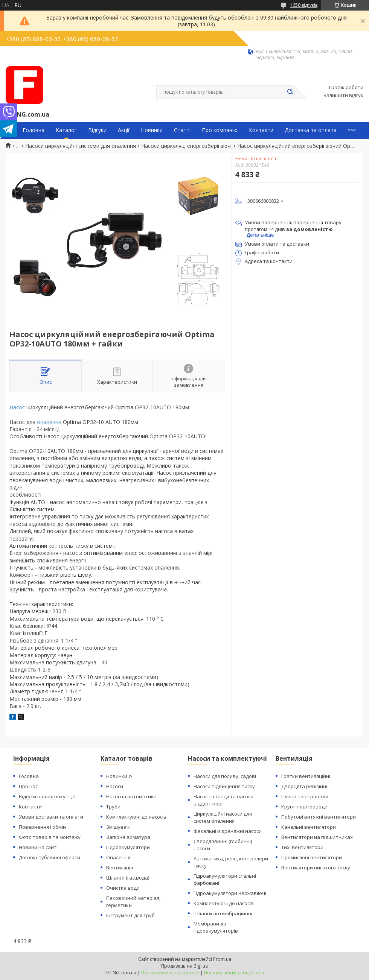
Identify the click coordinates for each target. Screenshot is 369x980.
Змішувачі (118, 827)
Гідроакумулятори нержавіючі (230, 893)
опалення (49, 422)
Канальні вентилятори (309, 827)
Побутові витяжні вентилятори (319, 817)
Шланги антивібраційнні (223, 913)
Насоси (115, 786)
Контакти (261, 130)
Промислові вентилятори (312, 857)
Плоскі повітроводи (305, 796)
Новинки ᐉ (119, 776)
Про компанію (220, 130)
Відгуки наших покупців (47, 796)
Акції (124, 130)
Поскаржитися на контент (170, 973)
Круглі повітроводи (304, 807)
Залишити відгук (343, 96)
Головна (34, 130)
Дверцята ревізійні (304, 786)
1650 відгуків (304, 5)
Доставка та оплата (311, 130)
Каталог (66, 130)
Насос (17, 407)
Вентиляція (120, 868)
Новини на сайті (38, 847)
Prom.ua (222, 959)
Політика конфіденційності (234, 973)
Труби (113, 807)
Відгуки (97, 130)
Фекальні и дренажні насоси (228, 831)
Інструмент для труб (130, 915)
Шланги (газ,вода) (128, 878)
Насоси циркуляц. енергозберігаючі (186, 146)
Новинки (152, 130)
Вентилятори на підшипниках (317, 837)
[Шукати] (290, 92)
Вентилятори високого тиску (316, 868)
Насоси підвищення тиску (224, 786)
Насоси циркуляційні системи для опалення (81, 146)
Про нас (28, 786)
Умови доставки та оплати (51, 817)
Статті (182, 130)
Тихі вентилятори (302, 847)
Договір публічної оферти (50, 857)
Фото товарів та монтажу (50, 837)
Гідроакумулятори (128, 847)
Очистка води (123, 888)
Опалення (118, 857)
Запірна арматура (128, 837)
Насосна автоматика (131, 796)
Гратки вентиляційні (306, 776)
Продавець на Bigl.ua (184, 966)
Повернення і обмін (42, 827)
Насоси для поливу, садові (225, 776)
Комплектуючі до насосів (136, 817)
